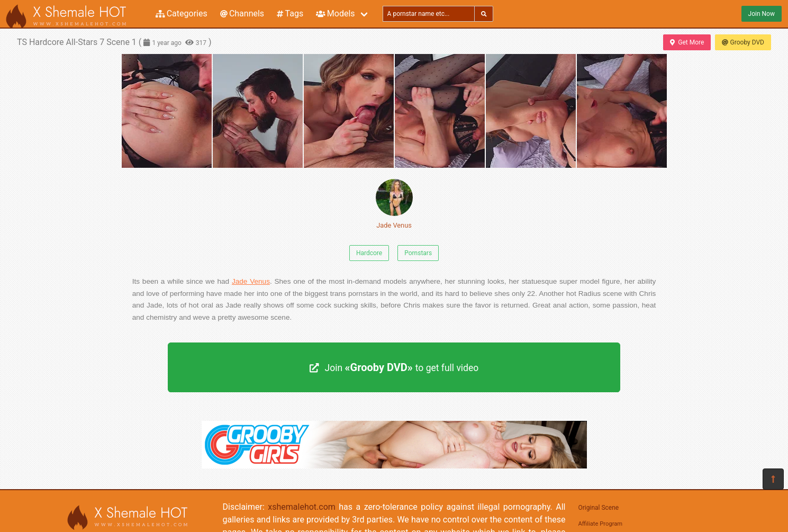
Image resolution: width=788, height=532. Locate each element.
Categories (182, 13)
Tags (290, 13)
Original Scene (599, 508)
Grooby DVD (743, 42)
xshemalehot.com (302, 507)
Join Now (762, 14)
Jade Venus (394, 204)
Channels (242, 13)
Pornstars (418, 253)
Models (335, 13)
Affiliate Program (601, 524)
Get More (687, 42)
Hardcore (369, 253)
